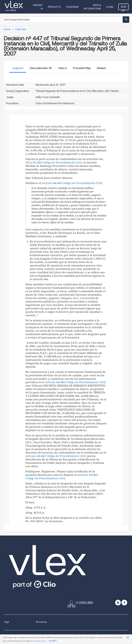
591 (35, 162)
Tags (6, 622)
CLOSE (127, 637)
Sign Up (123, 8)
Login (110, 7)
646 (101, 159)
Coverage (72, 7)
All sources (41, 622)
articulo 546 (33, 456)
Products (54, 7)
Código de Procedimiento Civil (62, 162)
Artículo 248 (85, 475)
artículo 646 (49, 183)
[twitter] (118, 603)
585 (27, 162)
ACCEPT (53, 641)
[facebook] (124, 603)
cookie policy (40, 641)
